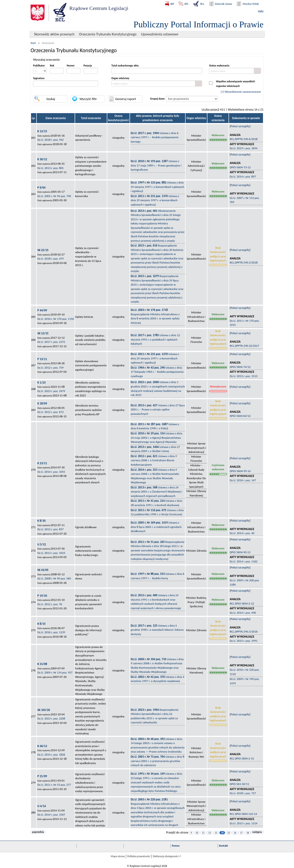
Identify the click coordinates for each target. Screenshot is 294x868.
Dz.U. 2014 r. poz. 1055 (51, 472)
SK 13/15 (43, 333)
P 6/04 (41, 188)
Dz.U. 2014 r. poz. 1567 (51, 815)
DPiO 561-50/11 (239, 784)
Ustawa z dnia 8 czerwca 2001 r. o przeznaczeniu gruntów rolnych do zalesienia (157, 761)
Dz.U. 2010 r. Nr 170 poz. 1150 (56, 319)
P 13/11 (42, 359)
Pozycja (88, 66)
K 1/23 (41, 382)
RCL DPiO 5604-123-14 (243, 814)
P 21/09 (42, 776)
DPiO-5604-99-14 (240, 471)
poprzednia (38, 832)
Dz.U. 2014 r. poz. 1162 (244, 561)
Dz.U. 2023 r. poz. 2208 (51, 718)
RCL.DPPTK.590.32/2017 (244, 346)
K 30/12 (42, 159)
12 (210, 833)
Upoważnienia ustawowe (160, 34)
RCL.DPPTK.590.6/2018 (244, 139)
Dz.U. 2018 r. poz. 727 (243, 793)
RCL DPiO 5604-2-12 (242, 603)
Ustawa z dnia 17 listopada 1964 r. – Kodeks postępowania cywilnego (157, 372)
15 (229, 833)
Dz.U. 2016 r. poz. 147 (243, 480)
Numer (71, 66)
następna (257, 832)
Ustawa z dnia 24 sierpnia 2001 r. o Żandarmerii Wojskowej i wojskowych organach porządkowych (156, 492)
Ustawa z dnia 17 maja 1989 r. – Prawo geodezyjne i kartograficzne (156, 165)
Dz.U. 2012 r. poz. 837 (51, 529)
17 (241, 833)
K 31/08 (42, 664)
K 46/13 (42, 746)
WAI (261, 11)
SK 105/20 (44, 710)
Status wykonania (219, 66)
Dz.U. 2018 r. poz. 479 (51, 259)
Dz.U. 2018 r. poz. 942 (51, 140)
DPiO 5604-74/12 (240, 367)
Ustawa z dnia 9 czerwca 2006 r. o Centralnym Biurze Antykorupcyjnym (154, 460)
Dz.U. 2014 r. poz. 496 (243, 613)
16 (235, 833)
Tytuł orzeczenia (91, 118)
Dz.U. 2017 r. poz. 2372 (51, 342)
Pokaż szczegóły (240, 126)
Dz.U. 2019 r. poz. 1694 (244, 148)
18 (248, 833)
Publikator (39, 66)
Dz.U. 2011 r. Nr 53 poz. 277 (54, 785)
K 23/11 (42, 463)
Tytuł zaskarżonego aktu (125, 66)
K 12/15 (42, 131)
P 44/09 (42, 310)
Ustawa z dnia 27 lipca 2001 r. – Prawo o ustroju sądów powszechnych (158, 410)
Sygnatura (39, 78)
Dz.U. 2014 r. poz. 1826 (51, 755)
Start (33, 43)
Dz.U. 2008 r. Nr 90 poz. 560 (54, 578)
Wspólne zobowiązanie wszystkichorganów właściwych (235, 84)
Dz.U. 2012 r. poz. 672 (51, 412)
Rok (52, 66)
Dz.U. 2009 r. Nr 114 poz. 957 (55, 672)
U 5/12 (42, 544)
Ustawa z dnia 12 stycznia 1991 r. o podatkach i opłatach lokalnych (155, 339)
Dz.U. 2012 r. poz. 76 (50, 604)
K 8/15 (41, 624)
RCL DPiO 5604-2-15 (242, 758)
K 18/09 (42, 403)
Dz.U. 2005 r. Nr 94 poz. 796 (54, 196)
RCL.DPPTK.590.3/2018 (244, 262)
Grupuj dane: (158, 99)
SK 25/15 (43, 250)
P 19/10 (42, 596)
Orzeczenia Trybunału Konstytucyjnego (108, 34)
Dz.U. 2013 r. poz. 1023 (51, 553)
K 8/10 (41, 521)
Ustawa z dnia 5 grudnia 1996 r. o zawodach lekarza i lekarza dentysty (157, 630)
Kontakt (223, 846)
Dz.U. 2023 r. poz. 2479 (51, 391)
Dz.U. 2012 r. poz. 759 (51, 368)
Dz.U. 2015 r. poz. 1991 (244, 641)
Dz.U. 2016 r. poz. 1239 (51, 632)
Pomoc (176, 846)
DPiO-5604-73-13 (240, 167)
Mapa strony (118, 856)
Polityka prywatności (139, 856)
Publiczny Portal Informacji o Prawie (198, 24)
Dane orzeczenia (56, 118)
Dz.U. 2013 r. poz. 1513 (244, 376)
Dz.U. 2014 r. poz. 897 (243, 176)
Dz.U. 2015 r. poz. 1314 (244, 823)
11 (203, 833)
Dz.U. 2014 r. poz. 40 (242, 533)
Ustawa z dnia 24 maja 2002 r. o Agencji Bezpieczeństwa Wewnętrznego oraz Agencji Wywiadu (156, 438)
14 (222, 833)
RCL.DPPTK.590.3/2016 (244, 632)
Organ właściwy (120, 78)
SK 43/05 (43, 570)
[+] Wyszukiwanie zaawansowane (241, 92)
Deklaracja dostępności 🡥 (167, 856)
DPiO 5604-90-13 (240, 552)
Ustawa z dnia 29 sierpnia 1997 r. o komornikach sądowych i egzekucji (157, 187)
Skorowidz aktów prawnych (54, 34)
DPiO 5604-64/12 (240, 416)
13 (216, 833)
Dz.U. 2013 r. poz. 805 (51, 168)
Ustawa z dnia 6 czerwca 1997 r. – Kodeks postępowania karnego (155, 137)
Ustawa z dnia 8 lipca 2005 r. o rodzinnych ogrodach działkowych (156, 527)
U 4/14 (42, 806)
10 (197, 833)
